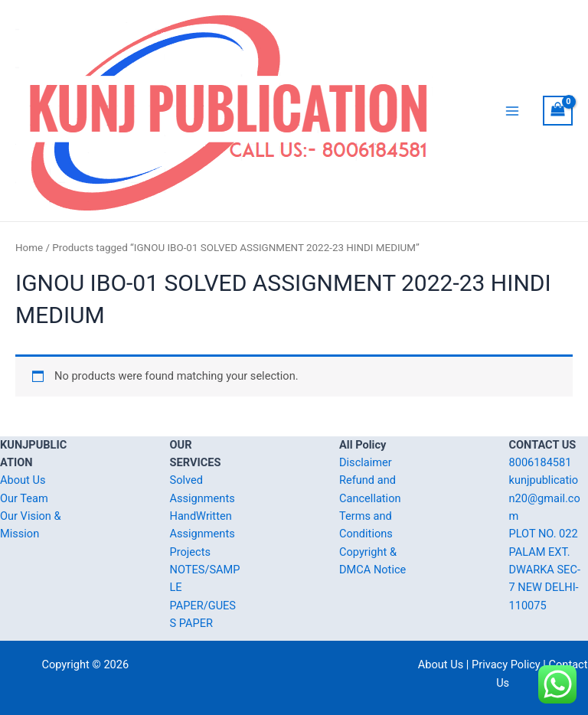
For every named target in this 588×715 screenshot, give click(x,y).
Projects (190, 552)
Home (29, 248)
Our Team (24, 498)
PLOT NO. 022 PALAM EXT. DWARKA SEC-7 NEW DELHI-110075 (545, 569)
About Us (23, 480)
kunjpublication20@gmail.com (545, 498)
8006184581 (541, 462)
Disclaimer (366, 462)
